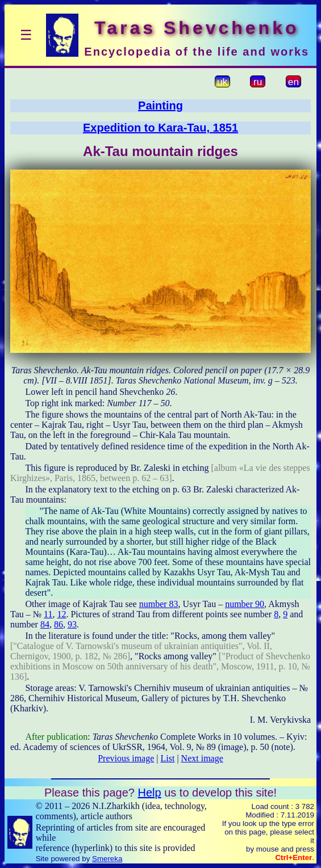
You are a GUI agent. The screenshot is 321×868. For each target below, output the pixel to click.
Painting (160, 106)
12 (61, 614)
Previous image (126, 758)
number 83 (159, 604)
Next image (202, 758)
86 (59, 624)
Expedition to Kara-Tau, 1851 (160, 128)
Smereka (107, 859)
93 (72, 624)
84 (45, 624)
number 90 (245, 604)
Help (149, 793)
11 (48, 614)
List (168, 758)
